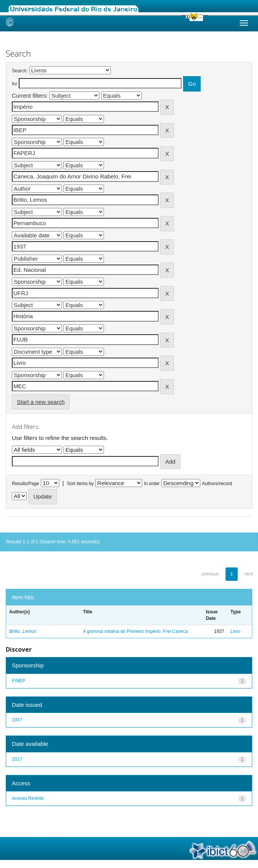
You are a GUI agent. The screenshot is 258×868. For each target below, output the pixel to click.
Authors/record (217, 484)
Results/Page (25, 484)
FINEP (19, 681)
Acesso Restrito (28, 798)
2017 (17, 759)
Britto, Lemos (23, 631)
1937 (17, 720)
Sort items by (80, 484)
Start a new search (41, 402)
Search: (20, 71)
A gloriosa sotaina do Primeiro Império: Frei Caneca (135, 631)
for (15, 84)
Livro (235, 631)
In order (152, 484)
